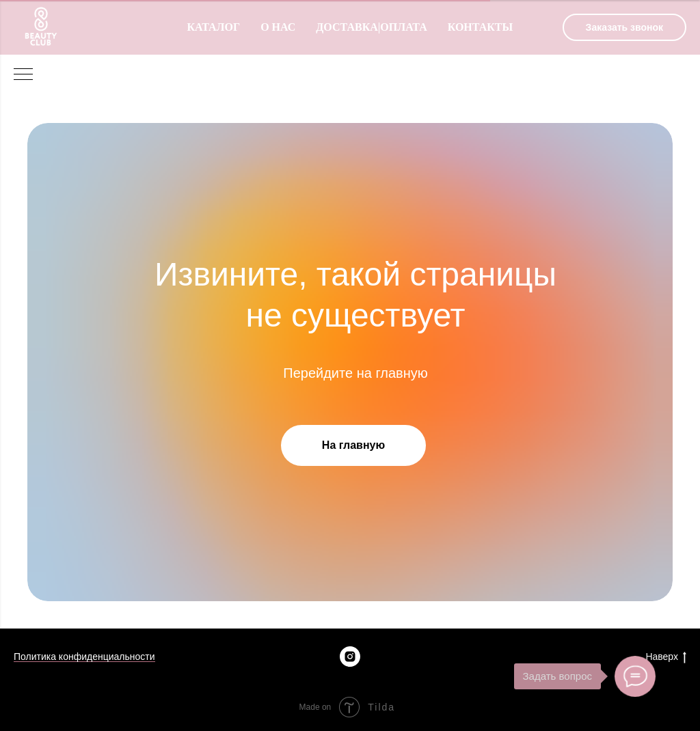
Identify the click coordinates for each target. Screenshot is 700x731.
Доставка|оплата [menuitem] (371, 27)
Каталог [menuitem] (213, 27)
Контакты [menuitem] (481, 27)
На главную (353, 445)
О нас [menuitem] (278, 27)
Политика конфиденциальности (84, 657)
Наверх (666, 657)
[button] (624, 27)
